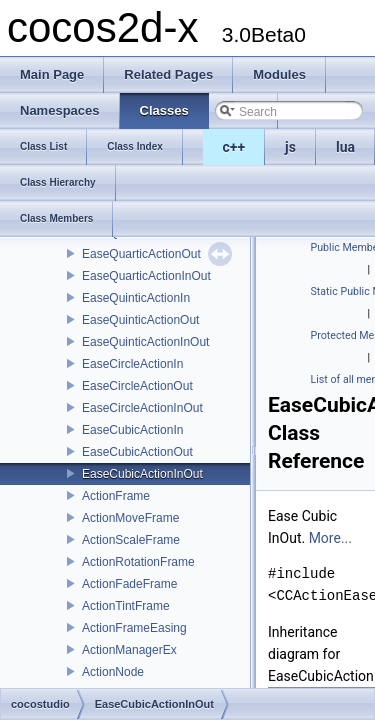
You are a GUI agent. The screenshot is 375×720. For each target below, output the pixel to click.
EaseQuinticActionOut (140, 320)
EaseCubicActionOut (137, 452)
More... (330, 538)
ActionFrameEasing (134, 628)
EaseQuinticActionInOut (145, 342)
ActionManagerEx (129, 650)
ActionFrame (116, 496)
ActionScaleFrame (131, 540)
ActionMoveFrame (130, 518)
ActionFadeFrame (129, 584)
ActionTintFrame (126, 606)
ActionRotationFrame (138, 562)
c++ (234, 147)
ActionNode (113, 672)
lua (345, 147)
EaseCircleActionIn (132, 364)
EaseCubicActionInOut (142, 474)
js (290, 147)
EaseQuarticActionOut (141, 254)
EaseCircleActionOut (137, 386)
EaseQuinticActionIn (136, 298)
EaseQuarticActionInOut (146, 276)
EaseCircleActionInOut (142, 408)
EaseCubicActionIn (132, 430)
